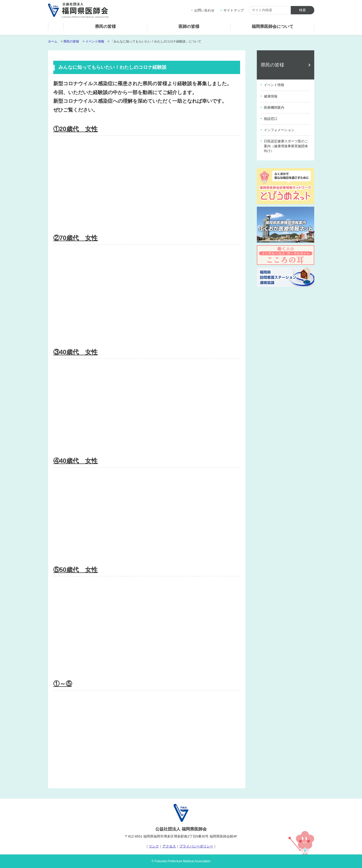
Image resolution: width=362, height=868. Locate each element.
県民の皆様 (105, 26)
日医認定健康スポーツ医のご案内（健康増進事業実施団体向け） (286, 146)
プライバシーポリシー (196, 846)
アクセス (169, 846)
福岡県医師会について (272, 26)
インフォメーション (279, 130)
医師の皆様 (189, 26)
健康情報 (271, 96)
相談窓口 (271, 119)
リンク (154, 846)
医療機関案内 (274, 108)
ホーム (56, 28)
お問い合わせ (204, 10)
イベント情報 (95, 41)
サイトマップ (234, 10)
